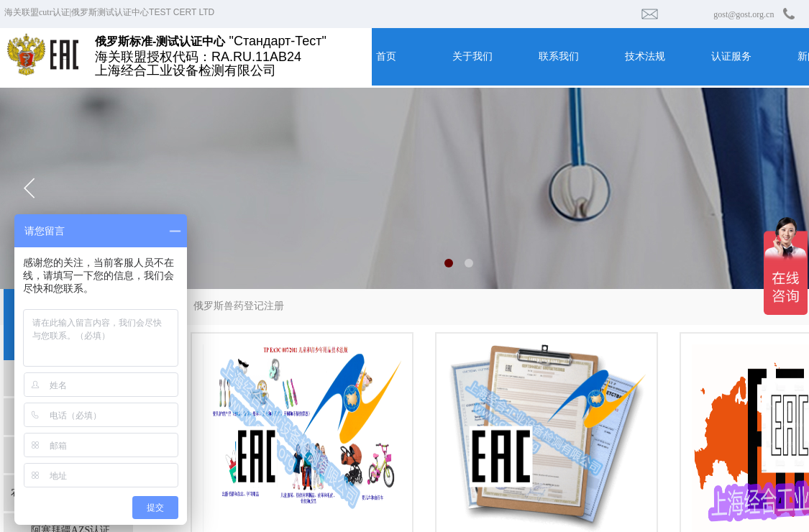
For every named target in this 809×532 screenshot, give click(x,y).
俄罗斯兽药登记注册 (239, 306)
